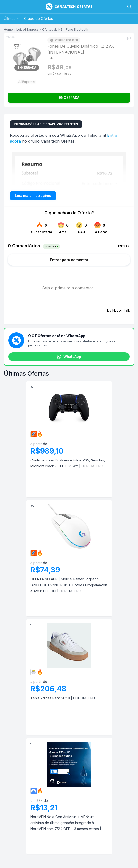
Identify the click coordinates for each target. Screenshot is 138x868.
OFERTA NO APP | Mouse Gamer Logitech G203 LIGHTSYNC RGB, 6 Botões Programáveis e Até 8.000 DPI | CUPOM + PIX (69, 585)
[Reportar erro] (129, 38)
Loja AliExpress (27, 30)
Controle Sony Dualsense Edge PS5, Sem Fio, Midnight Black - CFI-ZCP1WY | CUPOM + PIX (68, 463)
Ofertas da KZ (52, 30)
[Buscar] (129, 7)
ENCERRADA (69, 97)
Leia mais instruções (33, 196)
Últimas (12, 18)
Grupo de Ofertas (39, 18)
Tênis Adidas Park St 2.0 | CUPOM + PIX (63, 698)
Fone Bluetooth (77, 30)
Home (8, 30)
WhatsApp (69, 357)
